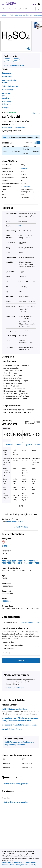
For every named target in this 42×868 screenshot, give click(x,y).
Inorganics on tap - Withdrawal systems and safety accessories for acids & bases (20, 719)
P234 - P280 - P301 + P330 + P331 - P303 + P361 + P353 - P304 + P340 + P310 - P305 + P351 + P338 (21, 562)
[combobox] (21, 653)
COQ (16, 60)
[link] (7, 863)
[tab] (5, 15)
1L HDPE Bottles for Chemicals (14, 709)
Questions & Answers (7, 103)
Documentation (9, 90)
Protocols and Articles (6, 96)
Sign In (6, 137)
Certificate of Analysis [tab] (10, 622)
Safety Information (10, 86)
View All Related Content (12, 729)
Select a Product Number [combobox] (13, 645)
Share (36, 113)
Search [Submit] (21, 660)
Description (7, 77)
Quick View (11, 445)
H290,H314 (6, 601)
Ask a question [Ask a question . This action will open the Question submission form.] (19, 127)
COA (7, 60)
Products (4, 15)
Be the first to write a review (17, 803)
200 (20, 226)
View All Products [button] (21, 527)
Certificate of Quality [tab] (27, 622)
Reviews (6, 108)
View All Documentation (14, 66)
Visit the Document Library (14, 688)
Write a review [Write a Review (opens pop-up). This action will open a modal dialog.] (7, 127)
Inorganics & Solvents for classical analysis (19, 725)
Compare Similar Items (9, 81)
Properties (7, 73)
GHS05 (4, 546)
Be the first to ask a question (16, 784)
